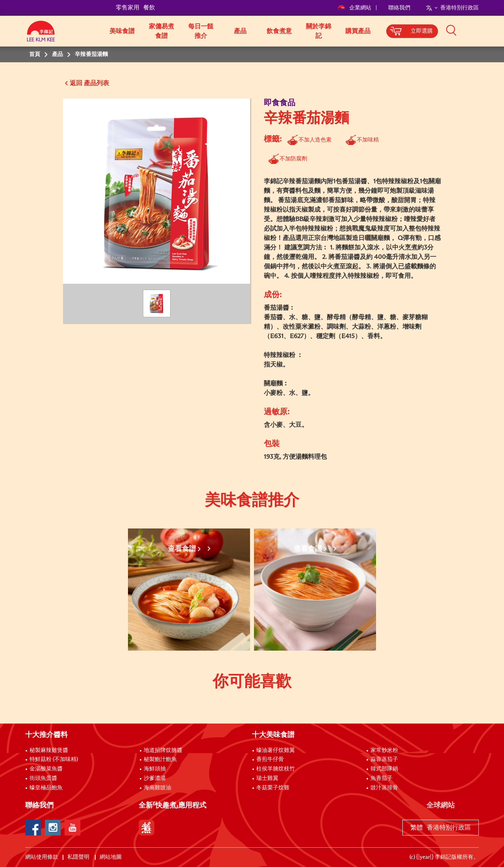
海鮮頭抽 (155, 769)
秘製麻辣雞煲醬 (49, 750)
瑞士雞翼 (267, 778)
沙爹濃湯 (155, 778)
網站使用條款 (42, 857)
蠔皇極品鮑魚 (46, 788)
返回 (76, 83)
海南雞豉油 (157, 788)
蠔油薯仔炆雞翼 (276, 750)
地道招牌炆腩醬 (163, 750)
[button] (482, 30)
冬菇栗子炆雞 (273, 788)
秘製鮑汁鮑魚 (160, 759)
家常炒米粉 (384, 750)
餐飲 (149, 8)
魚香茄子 (382, 778)
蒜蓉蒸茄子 (384, 759)
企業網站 (355, 8)
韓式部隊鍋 (384, 769)
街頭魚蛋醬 (43, 778)
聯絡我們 (399, 8)
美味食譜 (122, 31)
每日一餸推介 (201, 31)
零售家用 (128, 8)
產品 (240, 31)
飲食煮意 (279, 31)
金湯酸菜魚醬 (46, 769)
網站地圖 (111, 857)
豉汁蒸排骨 (384, 788)
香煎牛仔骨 (270, 759)
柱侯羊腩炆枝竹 (276, 769)
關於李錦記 (319, 31)
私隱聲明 (79, 857)
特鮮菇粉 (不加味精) (54, 759)
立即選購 (422, 31)
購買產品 (358, 31)
